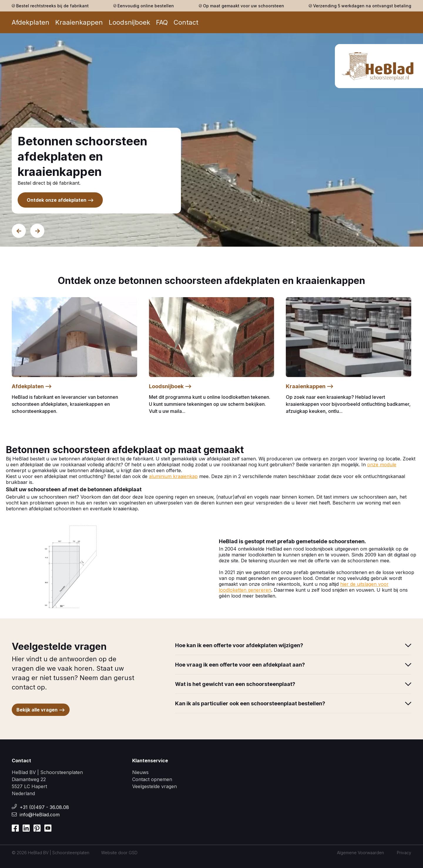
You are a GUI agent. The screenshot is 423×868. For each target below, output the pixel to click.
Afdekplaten (31, 22)
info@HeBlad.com (40, 815)
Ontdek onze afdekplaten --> (60, 200)
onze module (382, 465)
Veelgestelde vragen (155, 786)
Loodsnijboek (129, 22)
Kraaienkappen (79, 22)
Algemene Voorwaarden (360, 853)
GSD (133, 853)
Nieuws (140, 772)
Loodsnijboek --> (170, 386)
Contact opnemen (152, 779)
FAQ (162, 22)
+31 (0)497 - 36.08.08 (44, 807)
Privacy (404, 853)
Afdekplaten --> (32, 386)
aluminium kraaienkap (173, 476)
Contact (186, 22)
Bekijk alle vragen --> (41, 710)
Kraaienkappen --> (310, 386)
